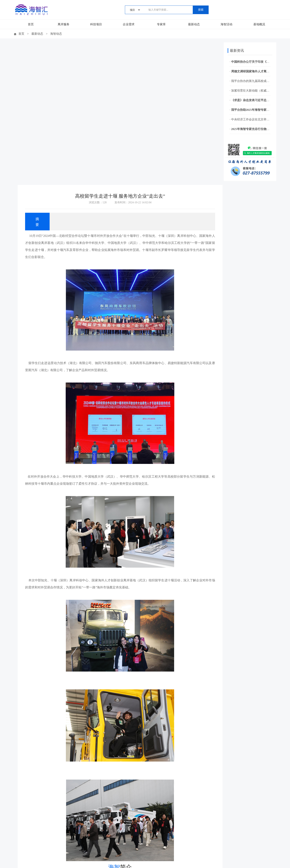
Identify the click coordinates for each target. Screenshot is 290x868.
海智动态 (57, 34)
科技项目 (96, 24)
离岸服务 (64, 24)
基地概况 (259, 24)
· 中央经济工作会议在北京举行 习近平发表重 (249, 119)
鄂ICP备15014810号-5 (160, 862)
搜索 (201, 10)
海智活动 (226, 24)
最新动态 (194, 24)
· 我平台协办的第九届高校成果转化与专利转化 (249, 81)
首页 (31, 24)
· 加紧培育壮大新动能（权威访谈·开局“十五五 (249, 91)
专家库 (161, 24)
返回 (119, 796)
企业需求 (129, 24)
